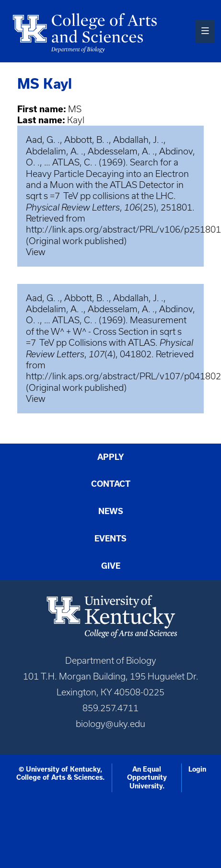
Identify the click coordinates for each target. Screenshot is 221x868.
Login (197, 769)
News (111, 511)
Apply (111, 457)
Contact (111, 484)
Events (110, 539)
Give (111, 566)
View (36, 252)
